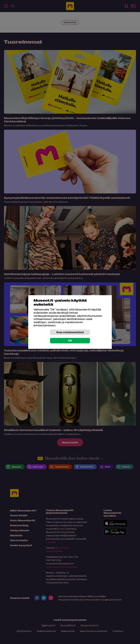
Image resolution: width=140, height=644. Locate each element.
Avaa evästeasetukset (70, 332)
